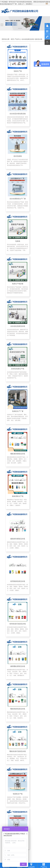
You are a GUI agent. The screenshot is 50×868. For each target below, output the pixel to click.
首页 (12, 39)
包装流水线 (38, 39)
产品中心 (18, 39)
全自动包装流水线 (28, 39)
